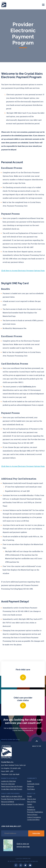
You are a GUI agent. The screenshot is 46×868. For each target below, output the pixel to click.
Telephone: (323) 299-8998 (10, 774)
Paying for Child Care (8, 784)
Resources (31, 786)
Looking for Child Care (8, 781)
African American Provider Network (12, 804)
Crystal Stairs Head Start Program (12, 789)
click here (24, 728)
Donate (29, 796)
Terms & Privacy (32, 815)
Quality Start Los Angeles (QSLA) (12, 796)
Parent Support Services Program (12, 786)
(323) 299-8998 (13, 728)
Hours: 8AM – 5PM (7, 771)
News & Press (32, 802)
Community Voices (33, 784)
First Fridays (31, 789)
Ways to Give (31, 799)
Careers (30, 804)
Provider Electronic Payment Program (13, 799)
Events (29, 781)
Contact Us (31, 807)
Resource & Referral (8, 802)
